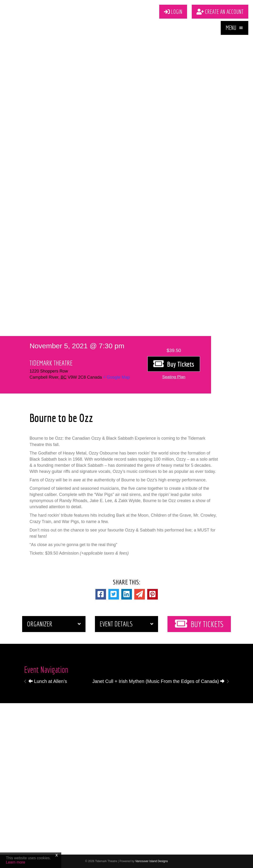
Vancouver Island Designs (152, 861)
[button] (235, 29)
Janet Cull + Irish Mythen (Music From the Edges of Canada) (158, 681)
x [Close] (57, 855)
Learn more (16, 862)
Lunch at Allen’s (48, 681)
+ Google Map (117, 377)
